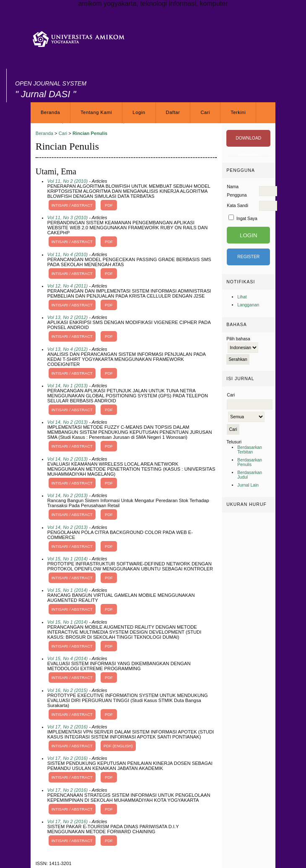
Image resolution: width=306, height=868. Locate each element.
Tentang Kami (96, 112)
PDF (109, 205)
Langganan (248, 305)
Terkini (238, 112)
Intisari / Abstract (72, 205)
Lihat (242, 297)
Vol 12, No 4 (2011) (68, 286)
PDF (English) (118, 746)
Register (248, 257)
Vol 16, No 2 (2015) (68, 690)
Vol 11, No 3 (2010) (68, 218)
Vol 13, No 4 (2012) (68, 349)
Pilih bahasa (238, 339)
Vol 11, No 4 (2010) (68, 254)
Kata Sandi (237, 206)
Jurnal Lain (248, 485)
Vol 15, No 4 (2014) (68, 658)
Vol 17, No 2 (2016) (68, 727)
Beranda (50, 112)
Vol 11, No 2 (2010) (68, 181)
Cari (205, 112)
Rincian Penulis (90, 133)
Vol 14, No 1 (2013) (68, 386)
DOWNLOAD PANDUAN (248, 141)
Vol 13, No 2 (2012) (68, 317)
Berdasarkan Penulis (250, 462)
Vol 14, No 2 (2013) (68, 422)
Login (139, 112)
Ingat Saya (247, 219)
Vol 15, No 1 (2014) (68, 559)
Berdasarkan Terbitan (250, 450)
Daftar (173, 112)
